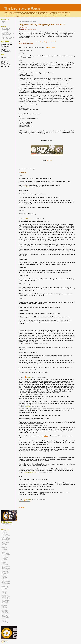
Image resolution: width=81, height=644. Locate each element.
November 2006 (6, 538)
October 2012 (5, 623)
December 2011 (6, 615)
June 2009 (4, 577)
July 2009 (4, 579)
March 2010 (5, 589)
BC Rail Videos (5, 524)
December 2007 (6, 555)
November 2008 (6, 569)
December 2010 (6, 600)
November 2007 (6, 554)
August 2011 (5, 610)
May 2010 (4, 591)
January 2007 (5, 541)
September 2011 (6, 611)
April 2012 (4, 620)
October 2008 (5, 567)
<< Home (22, 508)
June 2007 (4, 547)
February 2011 (5, 603)
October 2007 (5, 552)
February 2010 (5, 588)
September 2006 (6, 536)
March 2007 (5, 543)
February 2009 (5, 572)
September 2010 (6, 596)
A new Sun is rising (50, 47)
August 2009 (5, 580)
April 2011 (4, 605)
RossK (28, 187)
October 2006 (5, 537)
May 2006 (4, 531)
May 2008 (4, 561)
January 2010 (5, 586)
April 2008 (4, 560)
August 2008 (5, 565)
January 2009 (5, 571)
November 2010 (6, 599)
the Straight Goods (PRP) (8, 37)
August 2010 (5, 595)
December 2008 (6, 570)
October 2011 (5, 613)
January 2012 (5, 617)
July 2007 (4, 548)
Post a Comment (25, 501)
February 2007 (5, 542)
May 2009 (4, 576)
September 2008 (6, 566)
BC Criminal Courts (6, 39)
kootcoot (4, 23)
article (46, 436)
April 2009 (4, 575)
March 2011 (5, 604)
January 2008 (5, 556)
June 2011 (4, 608)
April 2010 (4, 590)
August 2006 (5, 535)
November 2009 (6, 584)
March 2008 (5, 559)
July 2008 (4, 564)
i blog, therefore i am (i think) (48, 42)
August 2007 (5, 550)
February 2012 (5, 618)
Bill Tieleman (5, 32)
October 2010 (5, 598)
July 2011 (4, 609)
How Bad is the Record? (8, 33)
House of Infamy (6, 30)
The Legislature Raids (22, 8)
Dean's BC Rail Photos (7, 525)
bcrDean (50, 160)
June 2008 (4, 562)
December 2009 (6, 585)
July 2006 (4, 533)
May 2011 (4, 606)
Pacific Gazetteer (6, 28)
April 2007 (4, 545)
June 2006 (4, 532)
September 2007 (6, 551)
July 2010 (4, 594)
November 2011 (6, 614)
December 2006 (6, 540)
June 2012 (4, 622)
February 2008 (5, 557)
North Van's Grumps (31, 472)
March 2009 (5, 574)
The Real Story (5, 36)
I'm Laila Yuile (5, 31)
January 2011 (5, 601)
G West (28, 407)
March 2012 (5, 619)
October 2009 (5, 582)
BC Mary (28, 219)
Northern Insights (6, 35)
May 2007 (4, 546)
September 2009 (6, 581)
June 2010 (4, 593)
